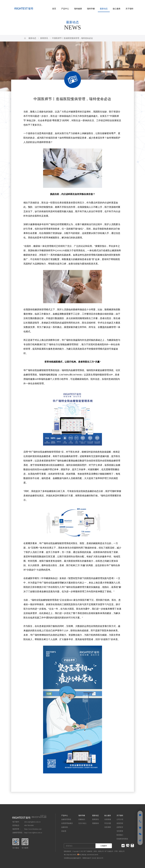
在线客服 (108, 819)
